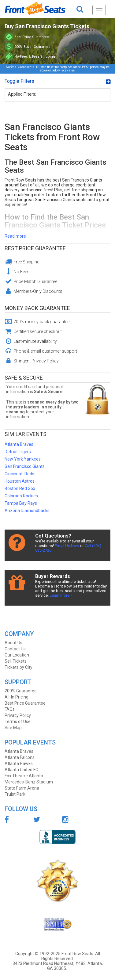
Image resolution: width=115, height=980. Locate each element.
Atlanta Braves (19, 444)
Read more (15, 236)
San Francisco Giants (25, 466)
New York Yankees (23, 459)
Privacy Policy (18, 715)
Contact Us (15, 649)
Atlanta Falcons (20, 757)
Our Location (17, 655)
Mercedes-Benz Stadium (29, 782)
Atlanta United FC (21, 770)
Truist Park (15, 794)
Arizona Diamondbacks (27, 511)
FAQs (10, 709)
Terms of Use (18, 722)
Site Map (13, 728)
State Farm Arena (22, 788)
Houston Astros (20, 481)
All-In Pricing (17, 697)
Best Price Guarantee (35, 248)
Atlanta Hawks (19, 764)
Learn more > (61, 595)
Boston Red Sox (20, 488)
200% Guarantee (21, 691)
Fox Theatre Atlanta (24, 776)
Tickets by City (19, 667)
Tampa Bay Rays (21, 503)
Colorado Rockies (21, 496)
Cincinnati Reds (19, 474)
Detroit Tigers (18, 452)
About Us (13, 643)
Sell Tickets (16, 661)
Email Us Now (67, 546)
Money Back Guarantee (37, 308)
